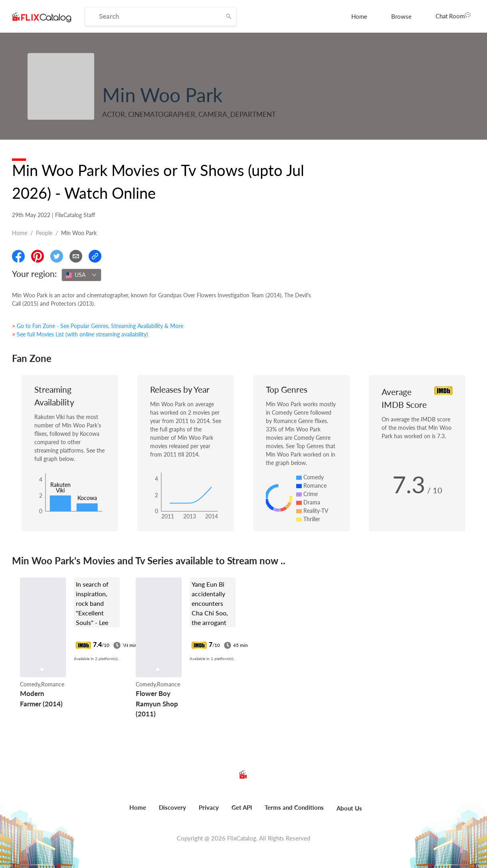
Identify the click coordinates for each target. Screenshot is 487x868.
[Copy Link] (95, 256)
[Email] (76, 256)
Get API (242, 807)
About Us (349, 808)
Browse (401, 16)
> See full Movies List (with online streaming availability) (80, 334)
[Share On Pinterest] (38, 256)
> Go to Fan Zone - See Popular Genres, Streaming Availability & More (98, 326)
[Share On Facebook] (18, 256)
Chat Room (453, 16)
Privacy (209, 807)
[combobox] (81, 275)
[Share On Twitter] (57, 256)
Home (359, 16)
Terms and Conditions (294, 807)
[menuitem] (359, 16)
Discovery (172, 807)
